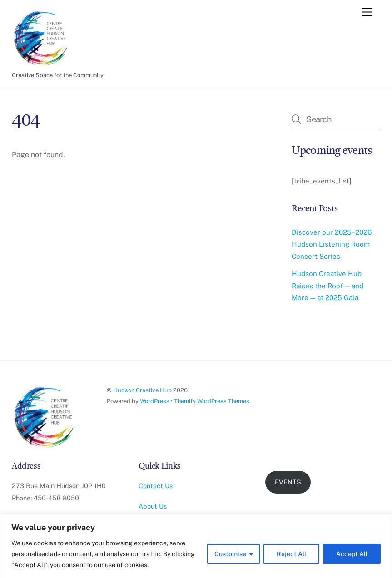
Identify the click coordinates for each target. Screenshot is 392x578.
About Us (153, 506)
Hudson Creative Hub (142, 390)
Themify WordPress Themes (212, 401)
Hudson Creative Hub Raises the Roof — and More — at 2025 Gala (327, 286)
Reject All (291, 554)
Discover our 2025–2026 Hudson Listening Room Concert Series (332, 244)
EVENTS (288, 482)
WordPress (155, 401)
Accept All (352, 554)
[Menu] (367, 12)
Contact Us (156, 486)
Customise (230, 554)
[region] (196, 546)
